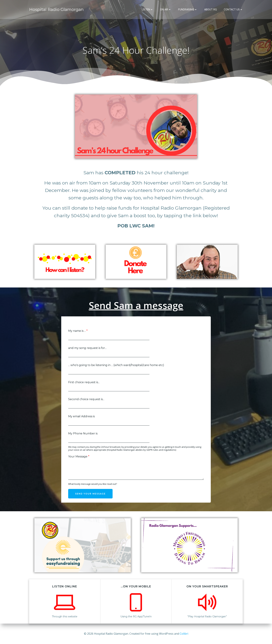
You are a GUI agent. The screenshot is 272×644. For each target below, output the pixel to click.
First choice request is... (84, 382)
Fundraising (188, 10)
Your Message (79, 456)
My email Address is (81, 416)
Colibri (184, 634)
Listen (147, 10)
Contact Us (233, 10)
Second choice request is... (86, 399)
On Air (166, 10)
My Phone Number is (83, 433)
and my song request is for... (87, 348)
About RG (211, 10)
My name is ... (78, 331)
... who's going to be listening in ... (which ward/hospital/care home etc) (116, 365)
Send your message (90, 494)
